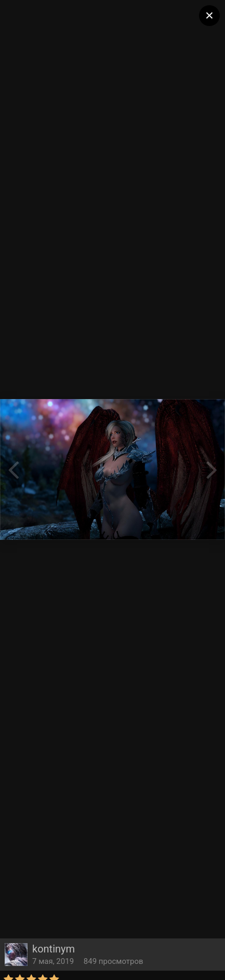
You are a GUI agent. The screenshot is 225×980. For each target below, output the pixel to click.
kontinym (54, 949)
